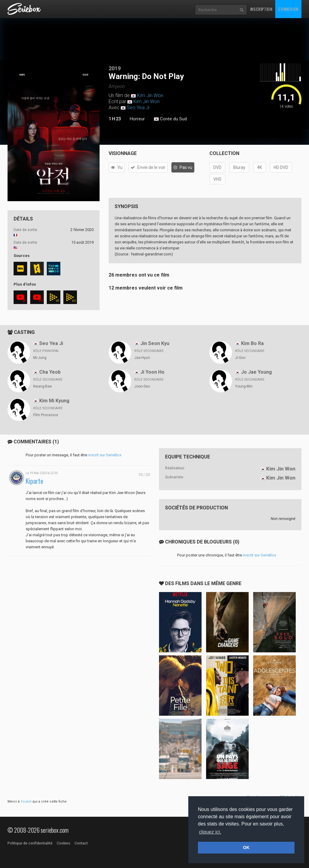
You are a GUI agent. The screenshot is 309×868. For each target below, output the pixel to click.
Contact (81, 843)
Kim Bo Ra (252, 343)
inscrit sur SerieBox (105, 455)
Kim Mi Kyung (54, 401)
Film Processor (46, 415)
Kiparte (34, 481)
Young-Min (244, 386)
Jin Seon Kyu (155, 343)
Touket (26, 801)
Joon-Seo (142, 386)
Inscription (261, 9)
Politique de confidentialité (30, 843)
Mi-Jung (40, 358)
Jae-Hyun (142, 358)
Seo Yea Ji (138, 108)
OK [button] (246, 847)
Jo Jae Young (256, 372)
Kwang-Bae (43, 386)
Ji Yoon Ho (152, 372)
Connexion (288, 9)
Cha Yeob (50, 372)
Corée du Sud (170, 119)
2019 (115, 68)
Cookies (64, 843)
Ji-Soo (240, 358)
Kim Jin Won (150, 95)
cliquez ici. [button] (210, 832)
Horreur (137, 119)
